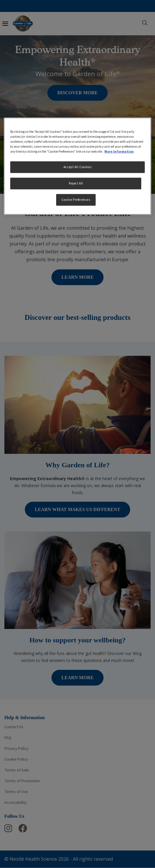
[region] (77, 166)
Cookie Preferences (76, 200)
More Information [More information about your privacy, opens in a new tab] (119, 152)
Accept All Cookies (77, 167)
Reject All (76, 183)
